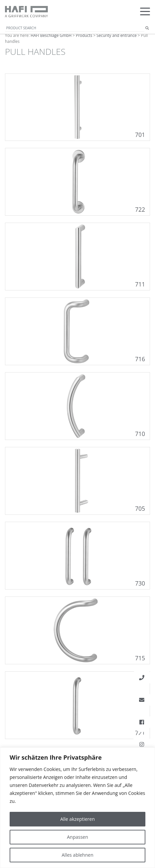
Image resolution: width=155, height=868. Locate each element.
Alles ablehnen (77, 855)
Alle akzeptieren (77, 819)
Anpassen (78, 837)
